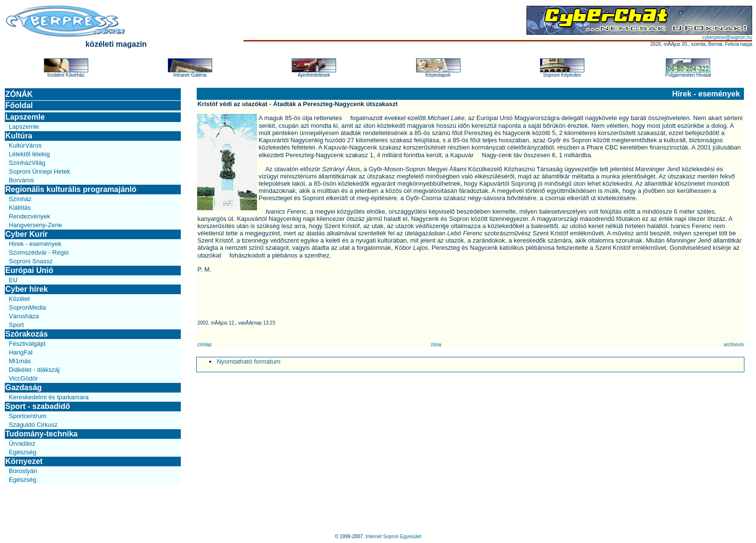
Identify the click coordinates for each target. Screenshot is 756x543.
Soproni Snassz (31, 261)
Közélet (19, 299)
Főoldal (19, 105)
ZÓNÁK (19, 94)
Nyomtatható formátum (248, 361)
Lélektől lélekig (29, 154)
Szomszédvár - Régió (39, 252)
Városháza (24, 316)
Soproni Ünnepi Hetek (39, 171)
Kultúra (19, 136)
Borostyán (23, 471)
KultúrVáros (25, 145)
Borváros (21, 180)
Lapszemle (25, 117)
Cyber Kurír (27, 234)
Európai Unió (29, 270)
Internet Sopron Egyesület (393, 536)
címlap (204, 345)
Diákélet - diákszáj (34, 370)
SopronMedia (27, 307)
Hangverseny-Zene (35, 225)
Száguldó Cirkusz (33, 425)
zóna (436, 345)
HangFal (20, 352)
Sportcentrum (27, 416)
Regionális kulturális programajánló (71, 189)
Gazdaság (24, 387)
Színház (20, 199)
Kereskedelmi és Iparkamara (48, 397)
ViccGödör (23, 378)
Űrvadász (22, 443)
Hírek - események (35, 244)
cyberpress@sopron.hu (727, 37)
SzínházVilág (27, 163)
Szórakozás (27, 334)
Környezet (24, 461)
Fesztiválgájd (27, 344)
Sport (16, 325)
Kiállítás (20, 208)
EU (13, 280)
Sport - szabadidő (38, 406)
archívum (734, 345)
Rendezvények (29, 216)
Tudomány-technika (41, 434)
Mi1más (20, 361)
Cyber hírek (27, 289)
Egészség (22, 452)
